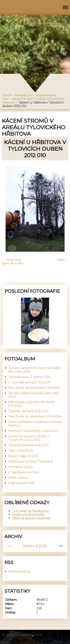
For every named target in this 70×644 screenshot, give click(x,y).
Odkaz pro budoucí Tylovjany (31, 461)
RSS (39, 635)
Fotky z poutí (18, 478)
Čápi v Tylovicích (21, 451)
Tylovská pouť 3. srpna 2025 (29, 377)
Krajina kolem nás (21, 483)
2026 (42, 546)
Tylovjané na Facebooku (30, 511)
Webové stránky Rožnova (31, 518)
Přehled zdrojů (20, 572)
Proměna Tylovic (21, 467)
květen (29, 546)
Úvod (7, 95)
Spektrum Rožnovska (28, 514)
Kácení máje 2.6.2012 (24, 456)
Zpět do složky (13, 263)
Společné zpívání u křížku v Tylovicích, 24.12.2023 (29, 438)
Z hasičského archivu (24, 472)
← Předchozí (11, 260)
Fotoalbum (23, 95)
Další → (63, 260)
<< (9, 546)
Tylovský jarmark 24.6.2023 (28, 445)
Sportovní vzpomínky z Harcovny (33, 431)
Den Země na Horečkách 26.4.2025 (34, 388)
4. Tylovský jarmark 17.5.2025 (29, 382)
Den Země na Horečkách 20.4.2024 (35, 416)
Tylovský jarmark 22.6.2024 (28, 411)
